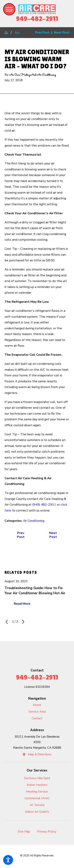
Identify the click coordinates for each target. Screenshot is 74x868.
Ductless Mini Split (37, 778)
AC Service (37, 805)
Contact (37, 718)
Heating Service (37, 792)
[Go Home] (8, 33)
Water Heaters (37, 785)
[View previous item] (7, 622)
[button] (8, 860)
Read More (22, 604)
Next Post (53, 535)
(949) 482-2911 (44, 505)
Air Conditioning (34, 521)
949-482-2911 (37, 19)
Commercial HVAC (37, 798)
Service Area (37, 712)
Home (37, 705)
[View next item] (23, 622)
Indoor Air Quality (37, 812)
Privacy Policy (47, 832)
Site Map (24, 832)
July (17, 32)
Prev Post (21, 535)
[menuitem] (37, 705)
